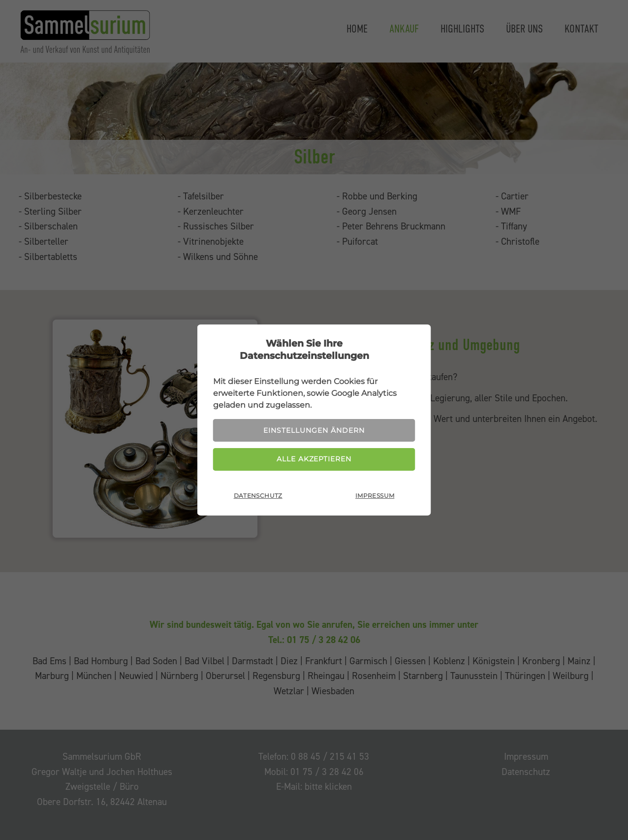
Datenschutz (258, 498)
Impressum (375, 498)
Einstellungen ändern (314, 429)
